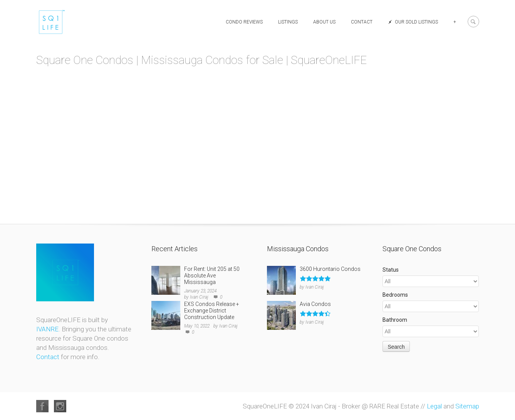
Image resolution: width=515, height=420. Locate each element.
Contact (362, 22)
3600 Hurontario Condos (330, 269)
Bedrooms (395, 295)
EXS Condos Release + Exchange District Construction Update (212, 311)
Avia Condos (315, 304)
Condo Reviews (244, 22)
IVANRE (47, 329)
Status (391, 270)
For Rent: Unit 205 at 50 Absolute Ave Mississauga (212, 276)
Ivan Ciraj (199, 297)
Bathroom (395, 320)
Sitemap (467, 406)
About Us (324, 22)
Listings (288, 22)
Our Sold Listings (413, 22)
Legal (434, 406)
